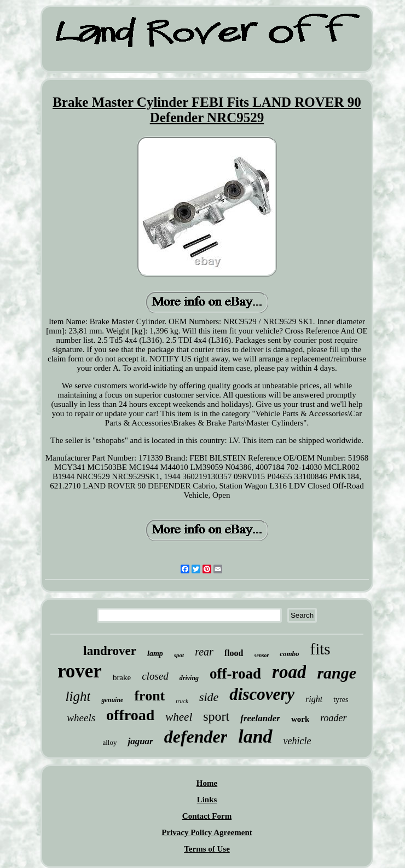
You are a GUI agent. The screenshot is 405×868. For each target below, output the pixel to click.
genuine (112, 700)
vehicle (297, 741)
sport (216, 716)
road (289, 672)
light (78, 696)
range (337, 673)
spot (179, 655)
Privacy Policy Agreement (207, 832)
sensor (262, 655)
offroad (130, 715)
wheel (179, 717)
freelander (260, 718)
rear (204, 652)
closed (155, 676)
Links (207, 800)
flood (234, 653)
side (209, 697)
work (300, 719)
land (255, 736)
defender (196, 737)
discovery (262, 694)
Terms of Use (207, 849)
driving (189, 678)
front (149, 696)
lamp (155, 654)
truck (182, 701)
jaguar (140, 741)
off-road (235, 674)
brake (122, 677)
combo (289, 654)
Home (207, 783)
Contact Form (207, 816)
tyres (341, 700)
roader (333, 718)
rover (80, 671)
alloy (109, 742)
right (314, 699)
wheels (81, 718)
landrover (110, 651)
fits (320, 649)
